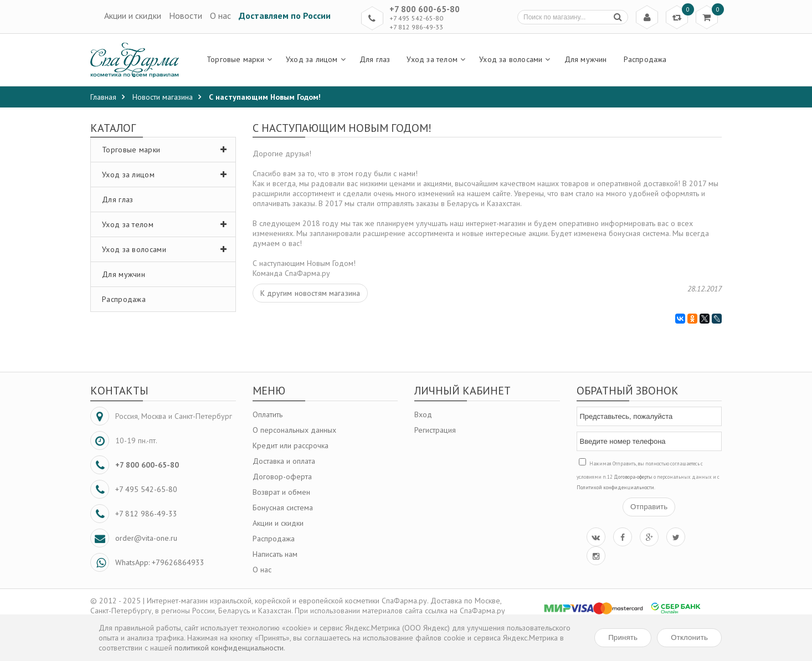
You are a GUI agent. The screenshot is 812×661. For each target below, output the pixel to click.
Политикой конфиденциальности (615, 487)
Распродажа (124, 299)
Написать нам (275, 554)
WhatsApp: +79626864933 (160, 562)
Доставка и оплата (284, 461)
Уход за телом (167, 224)
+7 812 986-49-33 (416, 27)
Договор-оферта (282, 476)
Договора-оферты (633, 477)
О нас (220, 16)
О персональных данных (294, 430)
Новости (186, 16)
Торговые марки (167, 150)
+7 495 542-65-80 (416, 18)
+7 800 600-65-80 (425, 9)
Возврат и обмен (281, 492)
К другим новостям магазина (310, 293)
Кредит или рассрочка (291, 445)
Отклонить (689, 637)
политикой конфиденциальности (229, 648)
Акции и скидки (133, 16)
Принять (623, 637)
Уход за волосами (167, 249)
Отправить (649, 507)
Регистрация (435, 430)
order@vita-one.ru (146, 538)
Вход (423, 414)
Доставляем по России (285, 16)
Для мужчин (124, 274)
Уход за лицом (167, 175)
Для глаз (117, 199)
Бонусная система (283, 508)
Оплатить (268, 414)
